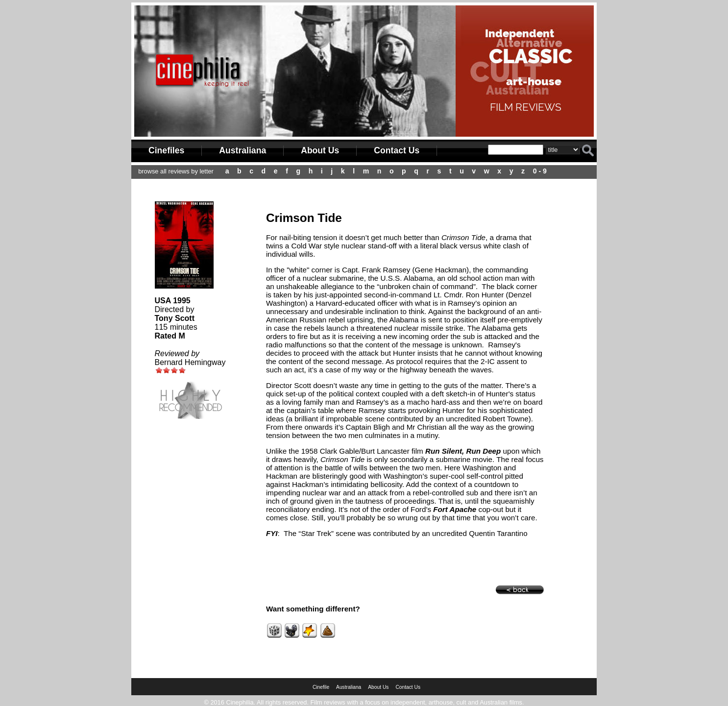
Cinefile (321, 687)
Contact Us (397, 150)
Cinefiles (166, 150)
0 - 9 (540, 171)
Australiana (243, 150)
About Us (320, 150)
